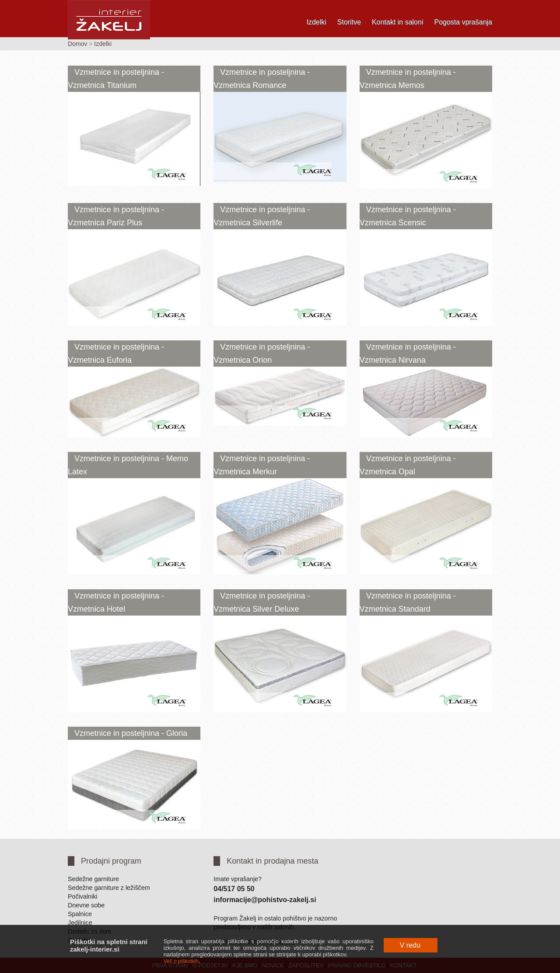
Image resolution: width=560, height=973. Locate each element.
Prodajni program (111, 861)
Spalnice (80, 914)
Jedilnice (80, 923)
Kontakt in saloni (397, 22)
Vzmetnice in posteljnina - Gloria (131, 733)
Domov (77, 44)
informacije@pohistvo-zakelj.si (265, 900)
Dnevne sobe (86, 905)
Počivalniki (83, 896)
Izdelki (316, 22)
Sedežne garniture (93, 879)
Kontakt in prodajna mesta (272, 861)
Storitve (349, 22)
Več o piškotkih (181, 961)
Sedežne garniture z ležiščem (109, 888)
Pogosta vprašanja (463, 22)
